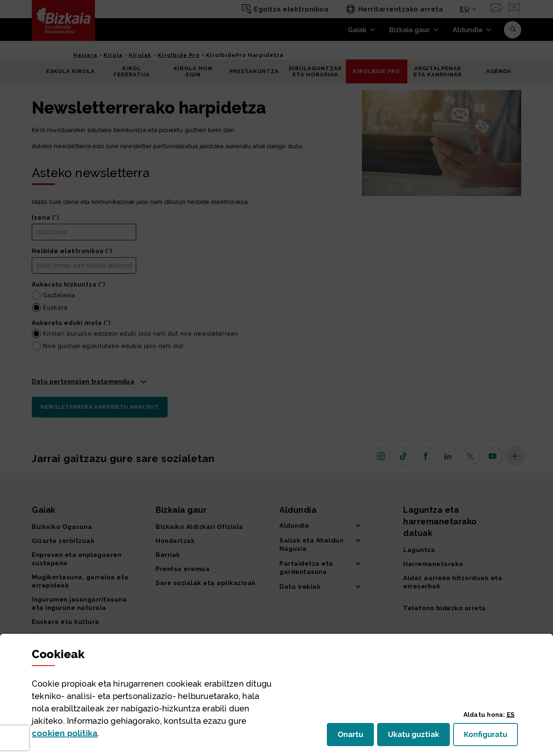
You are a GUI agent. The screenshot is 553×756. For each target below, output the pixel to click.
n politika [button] (65, 733)
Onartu (356, 737)
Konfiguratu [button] (491, 737)
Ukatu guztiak (416, 737)
